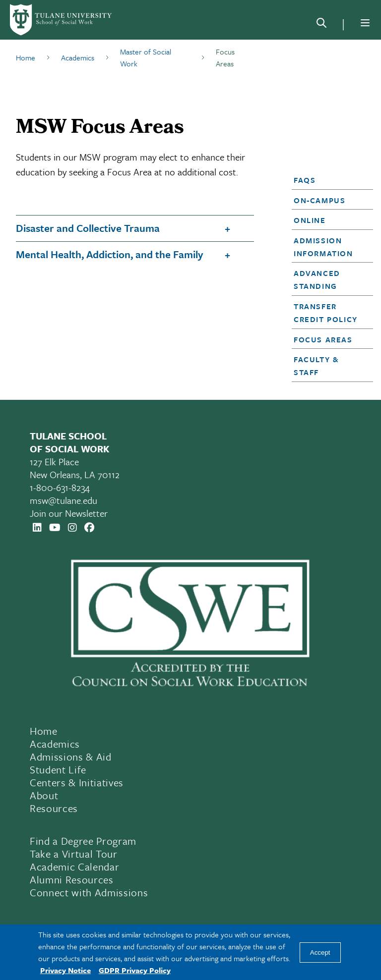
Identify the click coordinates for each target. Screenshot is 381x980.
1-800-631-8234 (60, 487)
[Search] (321, 25)
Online (310, 220)
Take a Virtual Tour (74, 854)
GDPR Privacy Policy (135, 970)
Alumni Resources (72, 879)
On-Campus (319, 200)
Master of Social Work (146, 57)
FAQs (305, 180)
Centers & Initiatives (77, 782)
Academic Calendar (74, 867)
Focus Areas (323, 339)
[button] (329, 180)
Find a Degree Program (83, 841)
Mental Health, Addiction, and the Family (109, 254)
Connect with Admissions (89, 892)
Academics (78, 57)
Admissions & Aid (71, 757)
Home (26, 57)
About (44, 795)
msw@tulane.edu (63, 500)
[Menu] (365, 23)
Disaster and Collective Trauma (88, 228)
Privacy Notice (65, 970)
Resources (54, 808)
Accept (320, 953)
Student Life (58, 769)
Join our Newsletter (69, 513)
